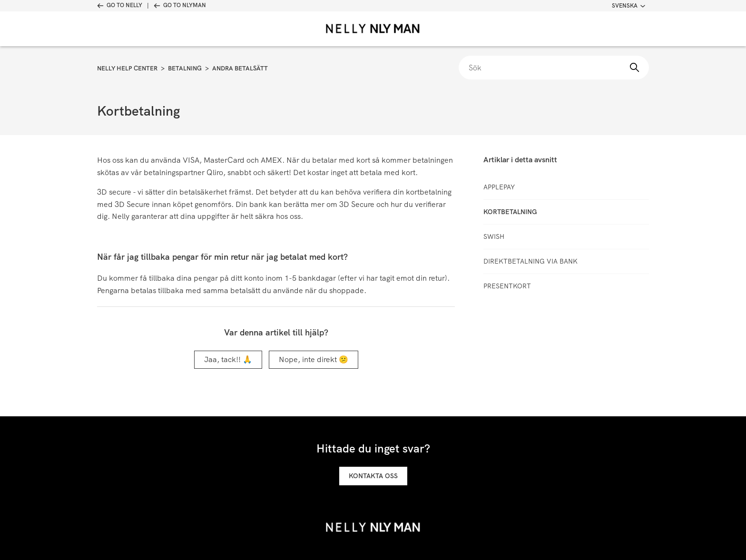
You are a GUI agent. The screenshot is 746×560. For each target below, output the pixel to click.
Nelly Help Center (127, 68)
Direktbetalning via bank (530, 261)
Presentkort (507, 286)
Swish (494, 236)
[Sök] (554, 68)
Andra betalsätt (240, 68)
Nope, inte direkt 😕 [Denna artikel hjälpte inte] (314, 359)
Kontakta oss (373, 476)
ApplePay (499, 187)
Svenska (628, 6)
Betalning (185, 68)
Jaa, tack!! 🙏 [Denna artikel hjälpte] (228, 359)
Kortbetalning (510, 212)
